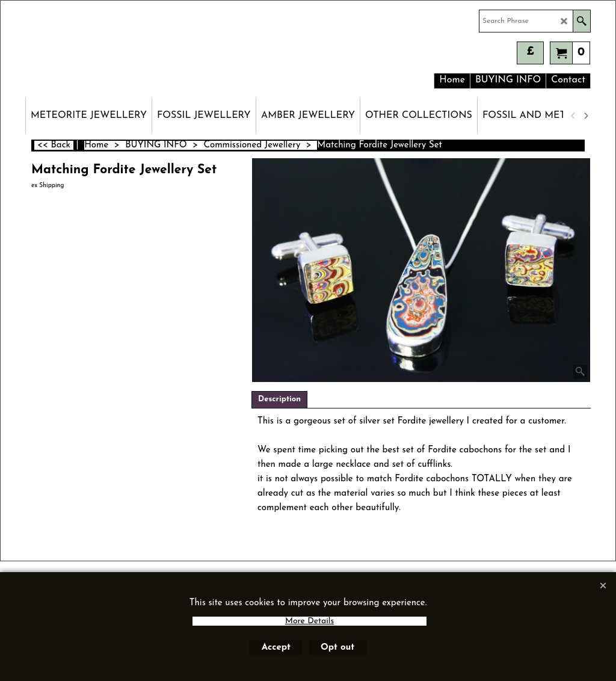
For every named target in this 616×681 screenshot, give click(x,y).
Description (279, 399)
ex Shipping (48, 186)
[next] (585, 116)
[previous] (573, 116)
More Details (310, 621)
